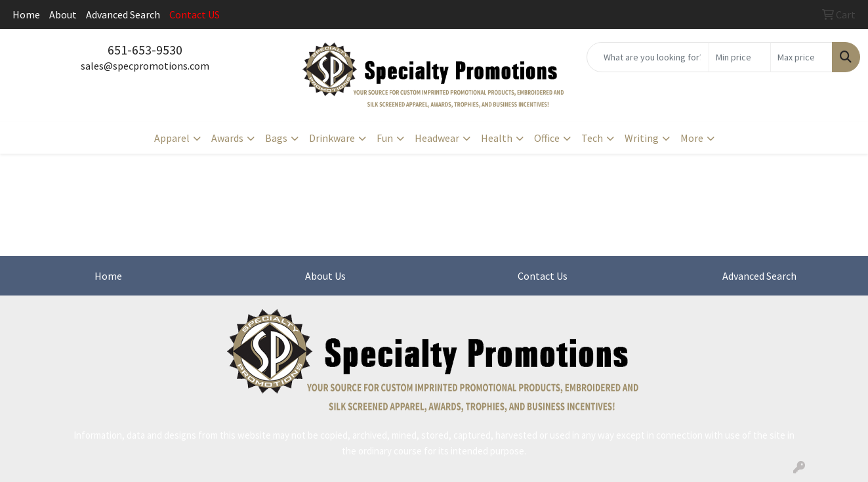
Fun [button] (385, 138)
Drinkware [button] (332, 138)
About (63, 14)
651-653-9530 (145, 50)
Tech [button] (592, 138)
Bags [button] (276, 138)
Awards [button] (227, 138)
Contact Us (543, 276)
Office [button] (547, 138)
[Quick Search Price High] (801, 57)
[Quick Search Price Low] (740, 57)
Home (26, 14)
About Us (325, 276)
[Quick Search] (648, 57)
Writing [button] (642, 138)
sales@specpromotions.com (145, 66)
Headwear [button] (437, 138)
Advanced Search (123, 14)
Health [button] (497, 138)
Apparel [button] (172, 138)
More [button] (692, 138)
